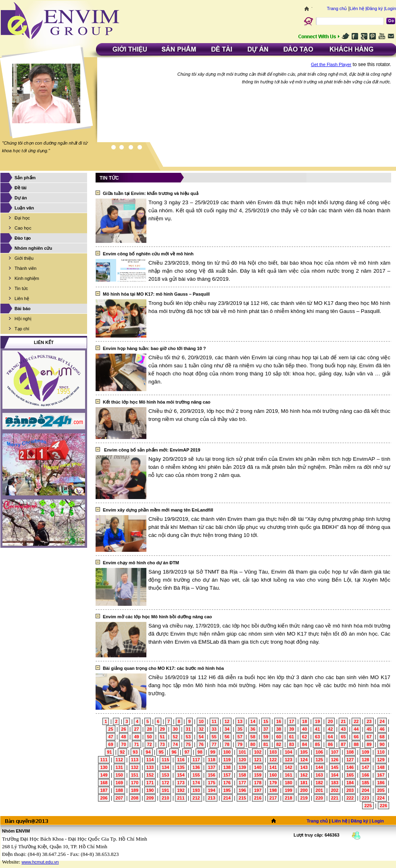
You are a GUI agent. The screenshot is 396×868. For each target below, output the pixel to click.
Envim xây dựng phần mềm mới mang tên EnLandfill (158, 510)
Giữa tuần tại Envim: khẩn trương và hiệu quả (151, 193)
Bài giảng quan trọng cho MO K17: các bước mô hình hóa (163, 668)
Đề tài (21, 188)
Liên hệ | (358, 8)
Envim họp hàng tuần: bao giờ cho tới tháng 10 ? (154, 348)
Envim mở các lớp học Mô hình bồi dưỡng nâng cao (157, 617)
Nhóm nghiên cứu (33, 248)
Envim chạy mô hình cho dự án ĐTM (141, 563)
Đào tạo (23, 238)
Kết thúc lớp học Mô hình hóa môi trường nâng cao (157, 402)
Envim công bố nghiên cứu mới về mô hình (148, 254)
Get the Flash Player (331, 64)
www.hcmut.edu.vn (40, 862)
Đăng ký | (376, 8)
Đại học (22, 218)
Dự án (21, 198)
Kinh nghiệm (27, 278)
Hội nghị (23, 319)
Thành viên (25, 268)
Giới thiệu (24, 258)
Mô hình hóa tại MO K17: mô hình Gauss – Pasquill (156, 294)
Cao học (23, 228)
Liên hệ (22, 298)
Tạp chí (22, 329)
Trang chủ (337, 8)
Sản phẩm (25, 178)
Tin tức (21, 288)
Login (391, 8)
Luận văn (24, 208)
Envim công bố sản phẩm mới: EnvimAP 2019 (152, 450)
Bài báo (23, 309)
